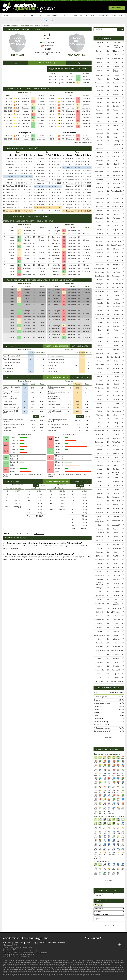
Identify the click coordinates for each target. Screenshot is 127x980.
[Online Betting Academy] (101, 945)
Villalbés (116, 388)
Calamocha (116, 373)
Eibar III (116, 164)
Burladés (116, 106)
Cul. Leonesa (116, 411)
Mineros (100, 346)
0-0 (33, 105)
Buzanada (99, 295)
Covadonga (100, 75)
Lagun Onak (116, 156)
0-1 (33, 108)
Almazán (100, 400)
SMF (14, 949)
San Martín (116, 307)
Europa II (100, 501)
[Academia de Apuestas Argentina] (87, 945)
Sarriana (116, 407)
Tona (116, 457)
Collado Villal (116, 42)
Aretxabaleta (100, 87)
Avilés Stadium (100, 365)
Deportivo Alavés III (116, 71)
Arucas (116, 299)
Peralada (116, 469)
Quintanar (41, 111)
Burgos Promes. (116, 245)
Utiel (99, 486)
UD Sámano (100, 315)
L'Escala (116, 450)
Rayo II (116, 237)
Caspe (100, 361)
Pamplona (99, 110)
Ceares (116, 376)
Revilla (116, 346)
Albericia (116, 342)
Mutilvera (116, 122)
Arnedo (100, 396)
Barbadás (100, 207)
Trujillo (100, 548)
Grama (100, 450)
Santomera (116, 579)
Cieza (100, 226)
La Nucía (116, 482)
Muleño (100, 230)
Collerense (116, 438)
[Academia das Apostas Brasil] (96, 945)
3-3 (33, 99)
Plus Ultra (116, 556)
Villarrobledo (41, 117)
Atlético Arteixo (100, 199)
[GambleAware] (9, 978)
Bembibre (100, 245)
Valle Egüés (100, 59)
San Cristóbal (99, 457)
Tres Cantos (116, 234)
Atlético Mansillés (100, 268)
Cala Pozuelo (100, 261)
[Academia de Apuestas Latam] (110, 945)
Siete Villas (116, 315)
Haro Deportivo (116, 357)
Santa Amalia (116, 608)
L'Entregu (100, 384)
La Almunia (100, 338)
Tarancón (26, 127)
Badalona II (116, 571)
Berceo (99, 311)
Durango (116, 95)
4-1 (108, 291)
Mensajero (99, 284)
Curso (40, 16)
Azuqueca (26, 136)
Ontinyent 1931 (100, 430)
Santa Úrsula (100, 272)
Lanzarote (100, 299)
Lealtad (116, 403)
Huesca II (116, 338)
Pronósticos (52, 16)
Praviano (100, 380)
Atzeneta (100, 482)
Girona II (99, 571)
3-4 (108, 599)
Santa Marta (116, 322)
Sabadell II (100, 465)
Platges (99, 55)
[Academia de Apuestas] (105, 945)
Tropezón (99, 91)
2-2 (19, 253)
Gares (100, 122)
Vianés (116, 311)
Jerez (116, 195)
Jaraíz (116, 552)
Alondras (116, 415)
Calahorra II (100, 357)
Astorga (100, 326)
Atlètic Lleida (116, 501)
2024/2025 (47, 49)
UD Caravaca (99, 533)
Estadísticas (78, 16)
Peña (116, 63)
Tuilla (116, 365)
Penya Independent (100, 521)
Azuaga (100, 473)
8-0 (108, 160)
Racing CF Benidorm (100, 584)
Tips (65, 16)
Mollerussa (116, 454)
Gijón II (116, 674)
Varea (100, 79)
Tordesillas (100, 241)
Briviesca (116, 326)
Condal (116, 75)
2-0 (33, 117)
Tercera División (47, 46)
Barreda (100, 349)
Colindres (116, 489)
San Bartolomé (100, 291)
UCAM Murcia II (116, 612)
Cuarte (99, 183)
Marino (100, 280)
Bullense (99, 544)
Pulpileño (116, 230)
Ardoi (116, 129)
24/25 (63, 77)
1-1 (78, 83)
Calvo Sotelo (86, 124)
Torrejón (100, 564)
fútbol (67, 961)
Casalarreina (99, 83)
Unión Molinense (116, 47)
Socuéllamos (26, 120)
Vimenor (116, 91)
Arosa (100, 419)
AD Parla (99, 568)
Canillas (100, 145)
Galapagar (116, 176)
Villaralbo (116, 253)
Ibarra (116, 291)
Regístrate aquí (27, 947)
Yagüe (116, 137)
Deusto (116, 87)
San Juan (100, 214)
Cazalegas (26, 108)
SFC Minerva (116, 226)
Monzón (116, 330)
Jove (100, 427)
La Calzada (116, 396)
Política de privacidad (27, 955)
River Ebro (116, 83)
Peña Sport (116, 125)
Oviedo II (116, 380)
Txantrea (100, 106)
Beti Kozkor (100, 129)
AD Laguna (116, 400)
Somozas (99, 203)
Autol (116, 118)
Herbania (100, 303)
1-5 (108, 584)
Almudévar (116, 183)
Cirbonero (100, 125)
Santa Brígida (100, 276)
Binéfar (116, 361)
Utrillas (116, 624)
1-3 (108, 95)
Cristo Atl (116, 268)
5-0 (64, 246)
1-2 (78, 111)
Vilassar (99, 469)
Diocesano (100, 552)
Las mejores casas (24, 16)
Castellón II (116, 584)
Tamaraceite (116, 276)
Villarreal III (99, 264)
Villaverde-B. (99, 172)
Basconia (100, 160)
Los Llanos (116, 303)
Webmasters (35, 951)
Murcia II (116, 544)
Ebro (100, 525)
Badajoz (100, 608)
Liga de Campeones (87, 964)
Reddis (116, 434)
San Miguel (116, 272)
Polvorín (116, 353)
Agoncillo (116, 133)
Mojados (116, 249)
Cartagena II (99, 168)
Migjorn (116, 516)
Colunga (100, 674)
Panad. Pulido (116, 288)
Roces (99, 403)
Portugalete (100, 164)
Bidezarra (116, 214)
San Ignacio (100, 156)
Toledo (10, 168)
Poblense (116, 149)
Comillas (99, 137)
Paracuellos (100, 42)
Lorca (99, 47)
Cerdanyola (116, 465)
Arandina (99, 249)
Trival (116, 261)
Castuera (100, 191)
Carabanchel (116, 172)
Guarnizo (116, 349)
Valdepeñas (41, 139)
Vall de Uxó (116, 442)
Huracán (18, 55)
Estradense (116, 203)
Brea (116, 478)
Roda (100, 423)
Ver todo (109, 737)
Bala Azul (99, 612)
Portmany (100, 51)
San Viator (99, 141)
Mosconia (100, 187)
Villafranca (99, 369)
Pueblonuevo (116, 548)
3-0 (33, 102)
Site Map (6, 949)
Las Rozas (100, 234)
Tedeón (116, 79)
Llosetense (99, 438)
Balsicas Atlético (116, 651)
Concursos (119, 16)
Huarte (116, 114)
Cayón (100, 493)
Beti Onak (100, 114)
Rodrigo (99, 411)
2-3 (78, 139)
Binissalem (99, 179)
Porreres (99, 505)
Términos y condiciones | (11, 955)
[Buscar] (121, 29)
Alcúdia (116, 179)
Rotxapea (116, 110)
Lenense (99, 307)
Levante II (100, 513)
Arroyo (116, 257)
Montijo (100, 509)
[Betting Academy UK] (115, 945)
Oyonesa (99, 63)
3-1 (64, 259)
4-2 (108, 102)
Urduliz (116, 160)
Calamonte (99, 195)
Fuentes (100, 624)
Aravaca (99, 176)
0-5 (78, 99)
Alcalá (116, 564)
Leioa (100, 95)
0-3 (33, 136)
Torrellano (116, 513)
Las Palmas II (100, 288)
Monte (100, 102)
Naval (100, 489)
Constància (99, 67)
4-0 (64, 253)
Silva (116, 392)
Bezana (116, 493)
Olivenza (116, 509)
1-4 (108, 369)
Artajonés (116, 210)
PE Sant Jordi (116, 51)
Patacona (116, 427)
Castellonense (99, 442)
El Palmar (116, 168)
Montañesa (100, 434)
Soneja (116, 423)
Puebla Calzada (116, 191)
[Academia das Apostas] (92, 945)
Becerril (100, 322)
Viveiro (116, 419)
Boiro (99, 392)
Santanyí (116, 505)
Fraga (100, 334)
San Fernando (116, 284)
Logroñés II (99, 133)
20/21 (63, 80)
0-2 (33, 127)
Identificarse (117, 8)
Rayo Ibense (116, 264)
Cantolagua (116, 59)
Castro (116, 599)
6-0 (108, 509)
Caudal (116, 384)
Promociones (105, 16)
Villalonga (99, 415)
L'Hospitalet (116, 461)
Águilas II (116, 560)
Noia (116, 199)
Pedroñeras (70, 127)
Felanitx (116, 55)
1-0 (78, 80)
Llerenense (116, 369)
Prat (99, 461)
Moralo (100, 257)
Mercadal (100, 149)
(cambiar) (99, 895)
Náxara (100, 118)
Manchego (26, 114)
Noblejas (10, 208)
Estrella (116, 295)
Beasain (100, 98)
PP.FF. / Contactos (41, 953)
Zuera (116, 334)
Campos (116, 67)
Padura (100, 152)
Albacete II (26, 99)
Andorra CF (116, 525)
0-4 (78, 77)
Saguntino (116, 430)
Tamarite (99, 373)
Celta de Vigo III (116, 207)
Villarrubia (41, 124)
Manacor (100, 516)
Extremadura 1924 (116, 473)
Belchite (100, 478)
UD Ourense (100, 388)
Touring (116, 141)
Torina (100, 342)
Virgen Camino (116, 241)
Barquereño (116, 102)
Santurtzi (116, 152)
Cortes (100, 210)
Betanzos (99, 353)
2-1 (33, 114)
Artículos (92, 16)
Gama (100, 599)
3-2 (64, 256)
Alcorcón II (100, 237)
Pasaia (100, 71)
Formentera (116, 521)
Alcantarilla (100, 579)
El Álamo (116, 568)
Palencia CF (100, 253)
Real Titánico (116, 187)
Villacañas (26, 102)
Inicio (8, 16)
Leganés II (116, 145)
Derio (116, 98)
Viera (116, 280)
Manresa (100, 454)
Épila (100, 330)
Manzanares (77, 55)
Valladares (99, 407)
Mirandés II (116, 666)
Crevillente (116, 486)
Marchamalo (41, 105)
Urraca (99, 376)
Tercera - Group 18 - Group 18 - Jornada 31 (47, 53)
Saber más (50, 21)
